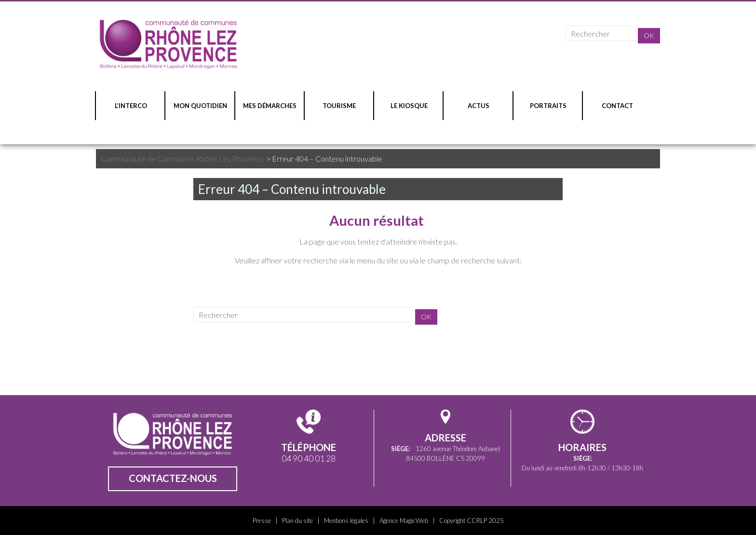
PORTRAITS (548, 106)
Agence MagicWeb (404, 521)
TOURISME (339, 106)
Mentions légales (346, 521)
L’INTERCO (131, 106)
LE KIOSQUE (409, 106)
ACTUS (479, 106)
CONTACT (617, 106)
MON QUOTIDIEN (200, 106)
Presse (262, 521)
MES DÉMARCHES (270, 106)
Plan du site (297, 521)
